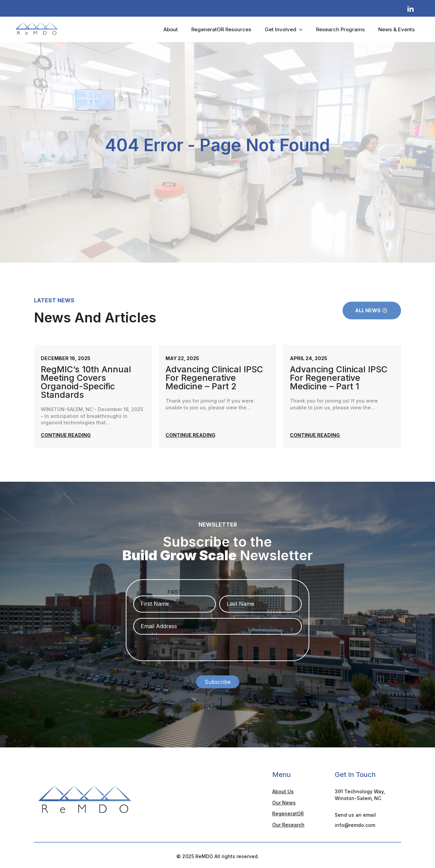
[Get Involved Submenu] (303, 29)
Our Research (288, 823)
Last (260, 592)
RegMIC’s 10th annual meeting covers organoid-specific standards (86, 382)
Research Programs (340, 29)
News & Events (396, 29)
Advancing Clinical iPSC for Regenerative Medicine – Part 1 (339, 378)
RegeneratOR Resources (221, 29)
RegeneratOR (288, 811)
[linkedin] (411, 9)
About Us (283, 789)
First (175, 592)
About (171, 29)
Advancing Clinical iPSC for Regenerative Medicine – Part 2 (214, 378)
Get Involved (281, 29)
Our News (284, 801)
